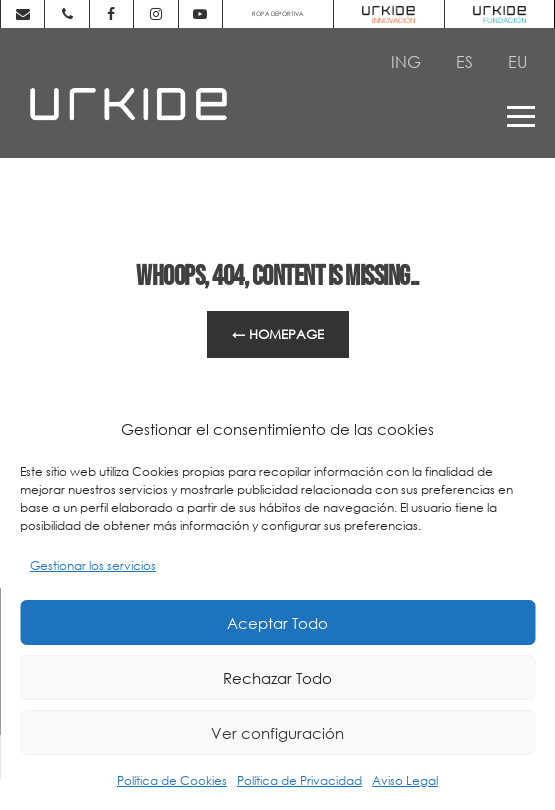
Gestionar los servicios (93, 565)
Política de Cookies (172, 780)
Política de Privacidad (299, 780)
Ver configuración (277, 733)
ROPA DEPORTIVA (277, 13)
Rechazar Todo (277, 678)
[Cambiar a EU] (517, 61)
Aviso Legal (405, 780)
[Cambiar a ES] (464, 61)
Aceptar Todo (277, 623)
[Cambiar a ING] (406, 61)
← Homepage (278, 334)
